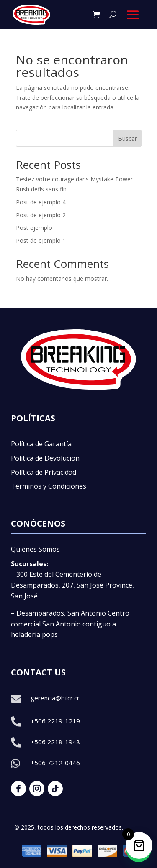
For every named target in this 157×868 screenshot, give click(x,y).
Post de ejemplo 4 (41, 202)
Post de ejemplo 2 (41, 215)
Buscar (127, 139)
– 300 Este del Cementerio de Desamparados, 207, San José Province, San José (72, 585)
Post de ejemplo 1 (41, 241)
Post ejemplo (34, 228)
